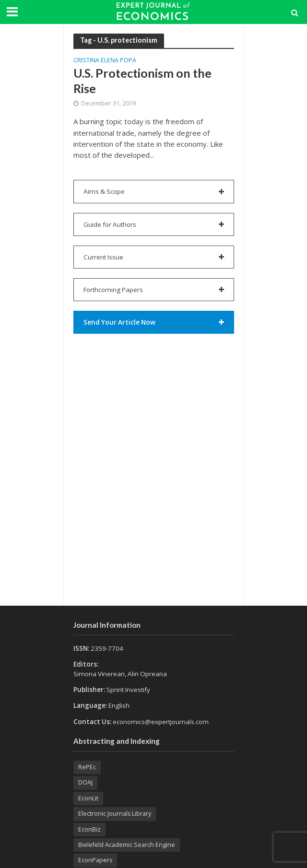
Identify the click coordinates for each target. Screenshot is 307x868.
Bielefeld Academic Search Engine (127, 845)
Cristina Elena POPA (105, 61)
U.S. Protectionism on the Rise (142, 81)
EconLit (88, 798)
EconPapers (95, 860)
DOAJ (85, 782)
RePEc (87, 767)
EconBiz (89, 829)
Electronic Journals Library (115, 814)
